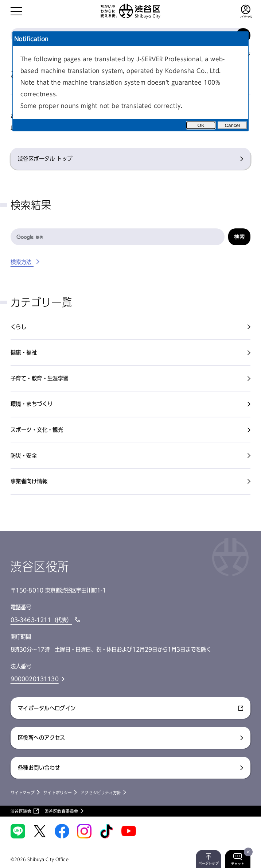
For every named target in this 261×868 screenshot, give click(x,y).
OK (201, 125)
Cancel (232, 125)
